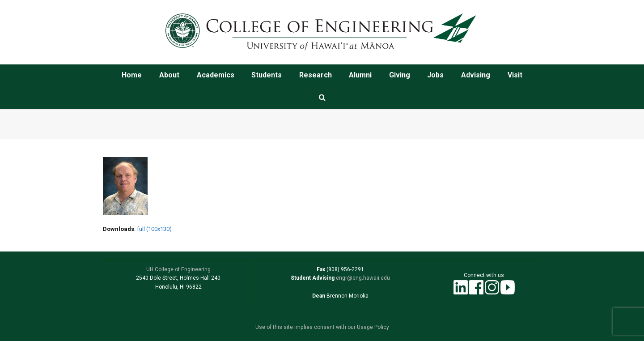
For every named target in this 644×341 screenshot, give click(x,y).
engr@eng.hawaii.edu (362, 278)
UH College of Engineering (178, 269)
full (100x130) (154, 229)
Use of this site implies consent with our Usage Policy (322, 327)
